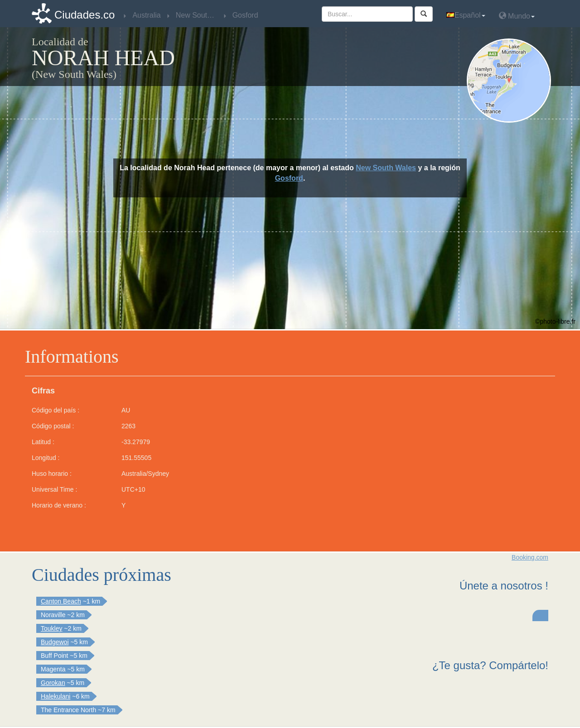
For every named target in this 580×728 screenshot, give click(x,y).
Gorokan (53, 683)
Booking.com (530, 557)
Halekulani (56, 696)
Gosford (289, 178)
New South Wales (386, 168)
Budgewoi (55, 642)
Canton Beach (61, 601)
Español (466, 15)
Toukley (51, 628)
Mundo (517, 16)
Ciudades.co (85, 15)
